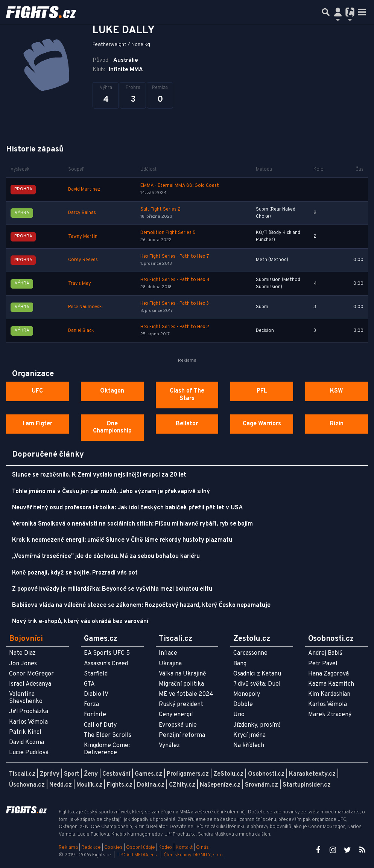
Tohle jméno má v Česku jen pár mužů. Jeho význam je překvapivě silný (111, 492)
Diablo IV (96, 694)
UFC (37, 391)
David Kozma (27, 743)
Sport (72, 774)
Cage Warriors (262, 424)
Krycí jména (249, 735)
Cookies (113, 848)
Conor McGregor (31, 674)
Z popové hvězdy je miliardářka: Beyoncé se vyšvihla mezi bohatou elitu (112, 589)
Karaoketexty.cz (312, 774)
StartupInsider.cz (307, 785)
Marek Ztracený (330, 715)
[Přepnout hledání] (326, 12)
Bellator (187, 424)
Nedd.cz (61, 785)
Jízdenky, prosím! (257, 725)
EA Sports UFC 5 (107, 653)
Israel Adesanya (30, 684)
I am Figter (37, 424)
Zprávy (50, 774)
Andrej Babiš (325, 653)
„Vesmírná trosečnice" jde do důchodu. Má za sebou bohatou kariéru (106, 556)
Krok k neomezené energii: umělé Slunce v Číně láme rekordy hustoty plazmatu (122, 540)
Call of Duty (100, 725)
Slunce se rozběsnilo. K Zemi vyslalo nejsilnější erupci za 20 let (99, 475)
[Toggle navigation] (362, 12)
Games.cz (148, 774)
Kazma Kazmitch (331, 684)
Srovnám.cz (261, 785)
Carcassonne (250, 653)
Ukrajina (170, 664)
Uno (239, 715)
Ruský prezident (181, 704)
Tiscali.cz (22, 774)
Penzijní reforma (182, 735)
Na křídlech (249, 746)
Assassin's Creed (106, 664)
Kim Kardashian (329, 694)
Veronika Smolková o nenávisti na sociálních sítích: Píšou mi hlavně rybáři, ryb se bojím (132, 524)
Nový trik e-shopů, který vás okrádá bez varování (80, 622)
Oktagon (112, 391)
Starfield (96, 674)
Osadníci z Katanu (257, 674)
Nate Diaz (22, 653)
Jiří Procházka (29, 712)
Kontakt (185, 848)
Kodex (166, 848)
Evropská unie (178, 725)
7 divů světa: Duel (257, 684)
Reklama (68, 848)
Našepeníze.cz (220, 785)
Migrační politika (181, 684)
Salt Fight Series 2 (160, 209)
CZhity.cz (182, 785)
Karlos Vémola (28, 722)
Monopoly (247, 694)
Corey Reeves (83, 260)
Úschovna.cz (27, 785)
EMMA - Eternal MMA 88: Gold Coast (180, 186)
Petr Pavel (323, 664)
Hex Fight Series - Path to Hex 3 (175, 304)
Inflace (168, 653)
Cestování (116, 774)
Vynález (169, 746)
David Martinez (84, 189)
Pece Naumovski (85, 307)
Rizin (337, 424)
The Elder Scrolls (108, 735)
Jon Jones (23, 664)
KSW (337, 391)
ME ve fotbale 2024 (186, 694)
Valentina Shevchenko (26, 698)
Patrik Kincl (25, 732)
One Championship (112, 427)
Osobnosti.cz (266, 774)
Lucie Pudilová (29, 753)
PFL (262, 391)
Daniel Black (81, 331)
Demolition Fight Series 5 (168, 233)
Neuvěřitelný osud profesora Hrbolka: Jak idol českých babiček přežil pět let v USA (127, 508)
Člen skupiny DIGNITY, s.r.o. (194, 855)
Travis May (80, 284)
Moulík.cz (89, 785)
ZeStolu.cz (228, 774)
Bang (240, 664)
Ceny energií (176, 715)
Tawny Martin (83, 237)
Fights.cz (120, 785)
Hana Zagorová (328, 674)
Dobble (243, 704)
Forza (91, 704)
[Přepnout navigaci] (338, 12)
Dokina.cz (151, 785)
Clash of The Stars (187, 395)
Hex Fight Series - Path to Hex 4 (175, 280)
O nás (202, 848)
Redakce (91, 848)
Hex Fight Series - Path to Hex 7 (175, 257)
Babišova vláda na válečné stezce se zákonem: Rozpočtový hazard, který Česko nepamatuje (141, 605)
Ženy (91, 774)
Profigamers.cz (188, 774)
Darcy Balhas (82, 213)
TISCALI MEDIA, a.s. (137, 855)
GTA (89, 684)
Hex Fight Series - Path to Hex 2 (175, 327)
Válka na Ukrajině (182, 674)
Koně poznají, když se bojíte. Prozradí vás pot (75, 573)
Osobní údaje (141, 848)
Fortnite (95, 715)
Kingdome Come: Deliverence (107, 749)
